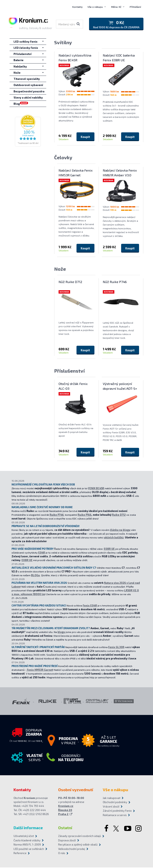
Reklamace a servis (115, 816)
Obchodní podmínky (115, 803)
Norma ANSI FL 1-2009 (27, 845)
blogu (61, 633)
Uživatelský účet (24, 837)
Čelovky (63, 158)
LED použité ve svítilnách (29, 849)
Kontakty (77, 7)
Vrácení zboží (111, 807)
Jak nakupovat (112, 799)
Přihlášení (135, 7)
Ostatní (65, 828)
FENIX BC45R (96, 489)
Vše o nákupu (95, 7)
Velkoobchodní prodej (72, 849)
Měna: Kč (116, 7)
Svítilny (63, 43)
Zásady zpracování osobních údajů (76, 837)
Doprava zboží (67, 841)
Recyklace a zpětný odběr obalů (76, 845)
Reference (20, 854)
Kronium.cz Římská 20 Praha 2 (66, 811)
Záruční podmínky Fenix (117, 811)
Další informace (28, 828)
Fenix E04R (90, 606)
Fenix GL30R (116, 648)
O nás (62, 854)
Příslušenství (69, 372)
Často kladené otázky (27, 841)
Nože (60, 269)
